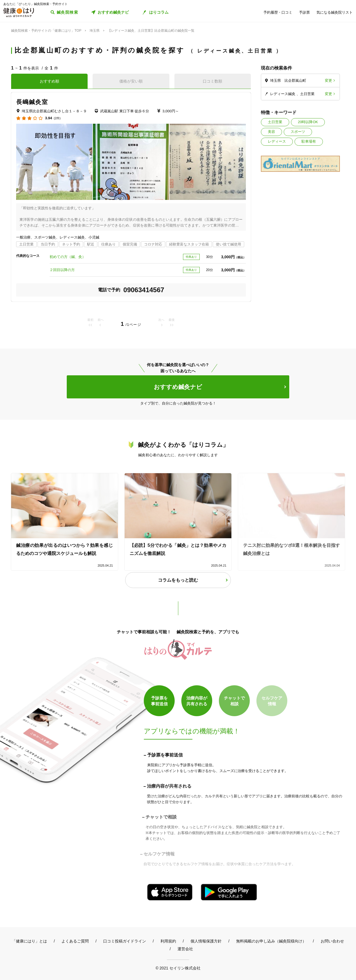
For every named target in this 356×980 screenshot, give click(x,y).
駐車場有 (309, 141)
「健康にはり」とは (29, 941)
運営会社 (185, 949)
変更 (328, 80)
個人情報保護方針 (206, 941)
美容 (271, 132)
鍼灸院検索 (67, 12)
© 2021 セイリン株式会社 (178, 968)
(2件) (57, 118)
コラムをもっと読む (178, 580)
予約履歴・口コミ (278, 12)
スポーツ (298, 132)
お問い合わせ (332, 941)
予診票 (304, 12)
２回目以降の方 (62, 270)
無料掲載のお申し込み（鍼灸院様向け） (271, 941)
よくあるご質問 (75, 941)
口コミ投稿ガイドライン (125, 941)
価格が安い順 (131, 81)
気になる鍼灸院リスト (335, 12)
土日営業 (275, 122)
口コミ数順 (212, 81)
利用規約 (168, 941)
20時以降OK (308, 122)
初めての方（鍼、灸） (68, 257)
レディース (277, 141)
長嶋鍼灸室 (32, 102)
